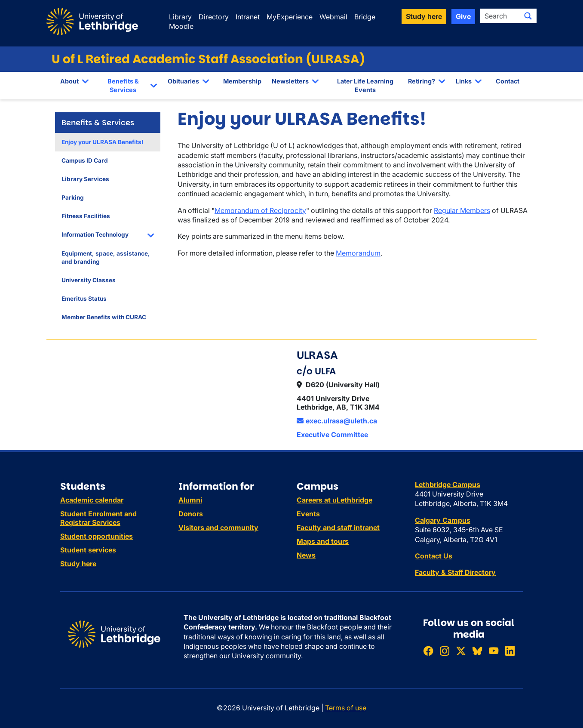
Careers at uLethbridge (334, 500)
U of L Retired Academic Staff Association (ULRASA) (208, 59)
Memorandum (358, 253)
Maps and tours (323, 541)
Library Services (85, 179)
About (69, 81)
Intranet (248, 17)
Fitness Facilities (86, 216)
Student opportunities (97, 536)
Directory (214, 17)
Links (464, 81)
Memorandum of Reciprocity (260, 210)
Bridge (365, 17)
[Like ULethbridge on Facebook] (428, 651)
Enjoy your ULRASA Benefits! (103, 142)
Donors (191, 514)
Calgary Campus (443, 520)
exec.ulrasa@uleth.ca (337, 421)
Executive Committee (332, 435)
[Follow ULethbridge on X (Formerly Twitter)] (461, 651)
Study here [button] (424, 16)
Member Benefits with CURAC (104, 317)
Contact (508, 81)
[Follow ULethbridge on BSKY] (477, 651)
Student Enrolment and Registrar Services (98, 518)
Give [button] (463, 16)
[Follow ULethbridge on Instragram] (445, 651)
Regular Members (462, 210)
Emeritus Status (84, 299)
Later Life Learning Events (365, 85)
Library (180, 17)
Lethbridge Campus (448, 484)
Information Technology (95, 234)
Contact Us (434, 556)
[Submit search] (528, 16)
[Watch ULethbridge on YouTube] (494, 651)
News (306, 555)
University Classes (89, 280)
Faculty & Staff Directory (455, 572)
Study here (78, 564)
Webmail (333, 17)
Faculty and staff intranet (338, 527)
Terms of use (346, 708)
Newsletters (290, 81)
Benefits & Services (123, 85)
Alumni (190, 500)
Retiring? (422, 81)
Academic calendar (92, 500)
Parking (73, 197)
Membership (242, 81)
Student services (88, 550)
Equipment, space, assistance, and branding (106, 258)
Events (308, 514)
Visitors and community (218, 527)
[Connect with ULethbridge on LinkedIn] (510, 651)
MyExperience (290, 17)
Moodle (181, 26)
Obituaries (183, 81)
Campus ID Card (85, 160)
